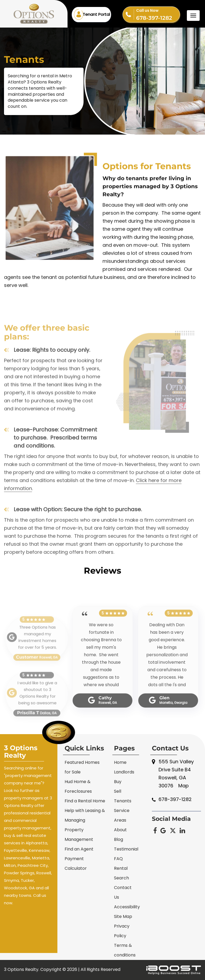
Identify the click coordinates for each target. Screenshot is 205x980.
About (120, 830)
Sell (118, 791)
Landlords (124, 772)
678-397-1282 (158, 14)
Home (120, 762)
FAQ (118, 859)
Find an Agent (79, 849)
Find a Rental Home (85, 801)
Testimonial (126, 849)
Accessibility (127, 907)
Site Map (123, 916)
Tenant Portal (96, 14)
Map (184, 786)
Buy (118, 782)
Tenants (123, 801)
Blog (119, 839)
